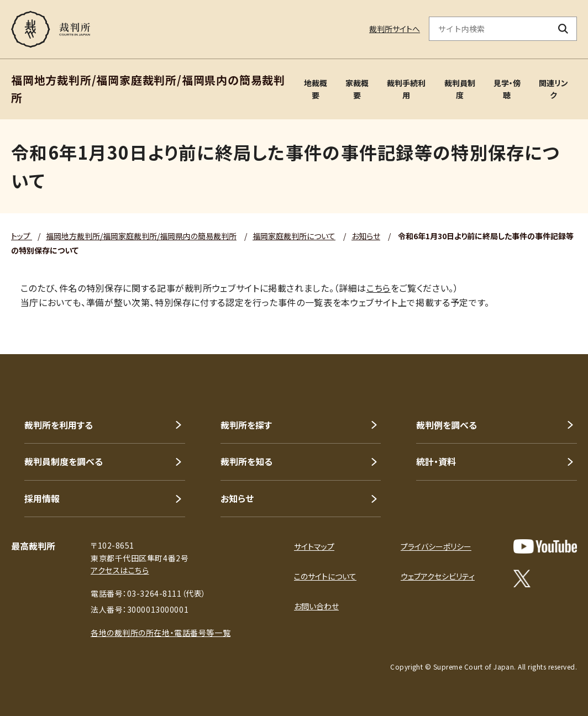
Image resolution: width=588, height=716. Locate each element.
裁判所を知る (246, 461)
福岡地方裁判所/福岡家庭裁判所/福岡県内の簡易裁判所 (141, 236)
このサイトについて (325, 576)
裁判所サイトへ (395, 29)
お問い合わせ (316, 606)
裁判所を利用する (59, 425)
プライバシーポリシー (436, 546)
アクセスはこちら (120, 570)
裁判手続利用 (406, 89)
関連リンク (553, 89)
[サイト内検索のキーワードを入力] (490, 29)
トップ (22, 236)
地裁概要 (316, 89)
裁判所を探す (246, 425)
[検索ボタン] (563, 29)
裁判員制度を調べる (64, 461)
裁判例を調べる (447, 425)
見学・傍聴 (507, 89)
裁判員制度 (460, 89)
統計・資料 (436, 461)
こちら (379, 288)
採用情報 (42, 498)
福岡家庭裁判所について (294, 236)
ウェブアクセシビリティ (438, 576)
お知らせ (366, 236)
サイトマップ (314, 546)
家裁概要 (357, 89)
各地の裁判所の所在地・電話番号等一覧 (161, 633)
